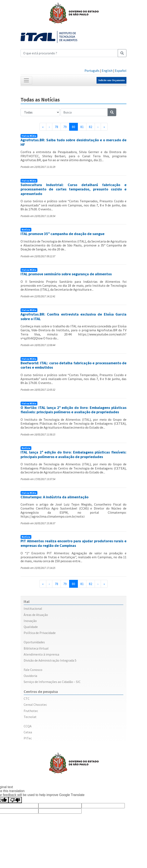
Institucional (33, 608)
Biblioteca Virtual (36, 648)
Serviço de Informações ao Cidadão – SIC (52, 682)
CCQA (28, 726)
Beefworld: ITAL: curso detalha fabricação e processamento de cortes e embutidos (73, 365)
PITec (28, 738)
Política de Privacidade (40, 633)
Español (121, 71)
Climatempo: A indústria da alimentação (55, 497)
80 (75, 127)
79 (65, 127)
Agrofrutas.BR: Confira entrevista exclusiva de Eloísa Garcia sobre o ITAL (73, 316)
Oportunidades (34, 642)
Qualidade (31, 627)
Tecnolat (30, 717)
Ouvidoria (30, 676)
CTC (27, 699)
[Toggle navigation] (26, 80)
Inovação (30, 621)
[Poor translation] (15, 800)
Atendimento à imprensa (41, 654)
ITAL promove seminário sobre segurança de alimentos (66, 274)
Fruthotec (31, 711)
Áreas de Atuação (36, 615)
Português (92, 71)
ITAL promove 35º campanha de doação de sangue (62, 234)
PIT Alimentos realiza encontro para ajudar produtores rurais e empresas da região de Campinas (73, 543)
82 (91, 127)
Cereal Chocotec (35, 705)
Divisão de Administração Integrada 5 (50, 660)
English (107, 71)
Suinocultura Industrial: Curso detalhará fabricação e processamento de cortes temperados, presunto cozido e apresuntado (73, 189)
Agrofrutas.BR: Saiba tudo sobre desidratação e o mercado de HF (73, 142)
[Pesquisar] (122, 53)
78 (56, 127)
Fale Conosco (33, 670)
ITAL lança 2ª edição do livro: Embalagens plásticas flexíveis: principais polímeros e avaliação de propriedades (73, 454)
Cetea (28, 732)
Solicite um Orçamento (111, 80)
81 (82, 127)
